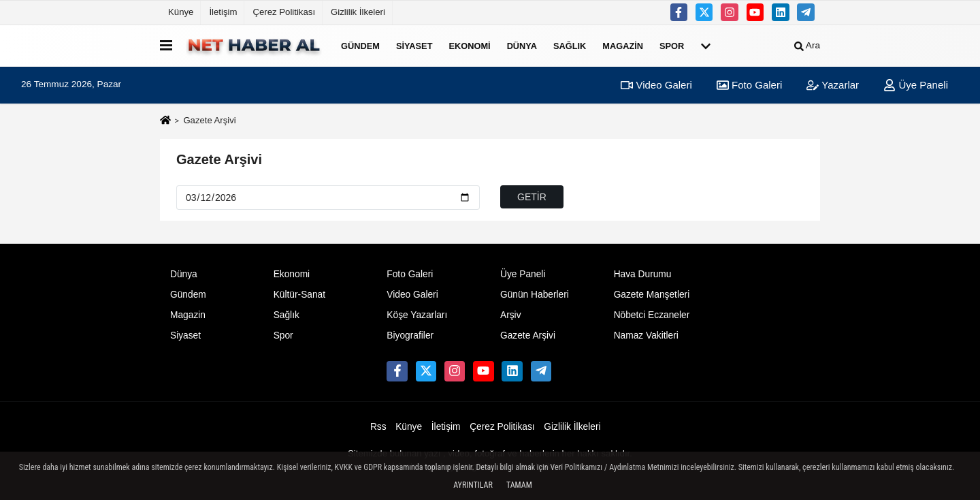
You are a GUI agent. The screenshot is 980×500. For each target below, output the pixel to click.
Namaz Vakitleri (646, 335)
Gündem (360, 45)
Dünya (522, 45)
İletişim (223, 12)
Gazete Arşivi (219, 159)
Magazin (623, 45)
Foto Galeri (749, 85)
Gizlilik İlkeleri (358, 12)
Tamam (519, 485)
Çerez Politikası (284, 12)
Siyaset (414, 45)
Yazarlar (833, 85)
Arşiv (511, 315)
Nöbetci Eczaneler (652, 315)
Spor (672, 45)
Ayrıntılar (473, 485)
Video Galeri (656, 85)
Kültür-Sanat (299, 295)
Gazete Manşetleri (652, 295)
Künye (181, 12)
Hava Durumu (643, 274)
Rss (378, 427)
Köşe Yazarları (417, 315)
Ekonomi (469, 45)
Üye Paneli (916, 85)
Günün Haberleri (535, 295)
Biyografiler (410, 335)
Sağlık (570, 45)
